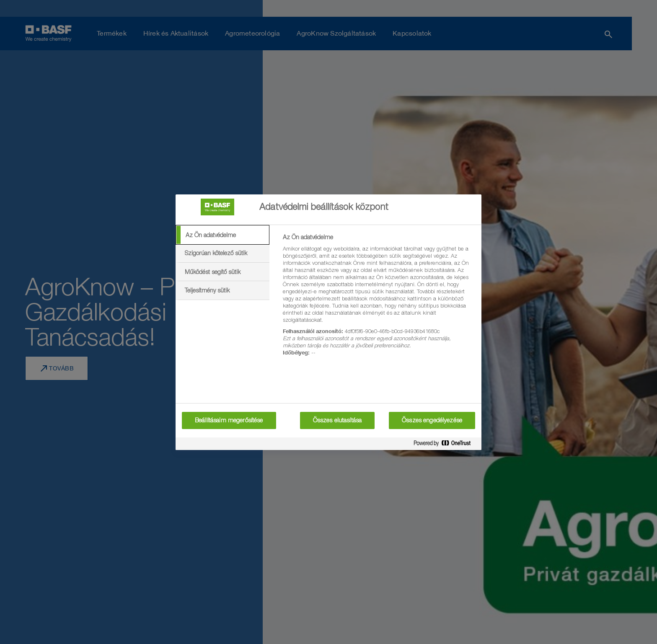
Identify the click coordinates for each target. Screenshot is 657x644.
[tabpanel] (379, 300)
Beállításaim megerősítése (229, 420)
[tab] (222, 235)
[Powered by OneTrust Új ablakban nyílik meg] (445, 445)
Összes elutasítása (338, 420)
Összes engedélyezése (432, 420)
